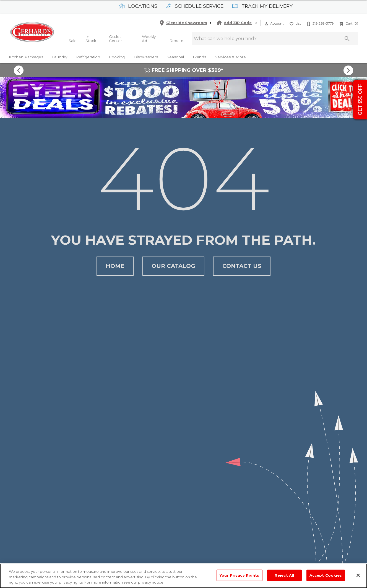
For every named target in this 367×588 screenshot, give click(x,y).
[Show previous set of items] (19, 70)
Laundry (60, 57)
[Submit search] (347, 39)
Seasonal (175, 57)
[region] (183, 576)
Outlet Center (115, 39)
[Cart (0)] (348, 23)
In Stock (91, 39)
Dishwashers (146, 57)
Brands (199, 57)
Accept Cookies (326, 575)
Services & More (230, 57)
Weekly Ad (149, 39)
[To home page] (32, 32)
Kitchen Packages (26, 57)
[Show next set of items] (348, 70)
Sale (73, 41)
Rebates (177, 41)
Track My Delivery (262, 6)
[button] (266, 24)
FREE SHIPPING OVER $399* (184, 70)
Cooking (117, 57)
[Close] (358, 575)
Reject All (284, 575)
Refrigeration (88, 57)
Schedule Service (195, 6)
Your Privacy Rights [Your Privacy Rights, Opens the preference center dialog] (239, 575)
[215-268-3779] (320, 23)
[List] (295, 23)
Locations (138, 6)
